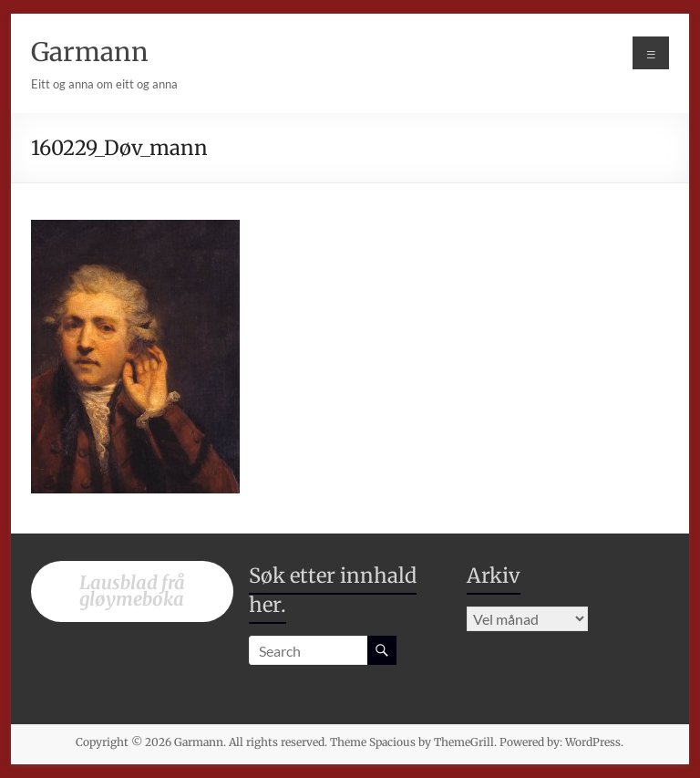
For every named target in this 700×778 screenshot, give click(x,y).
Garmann (90, 52)
